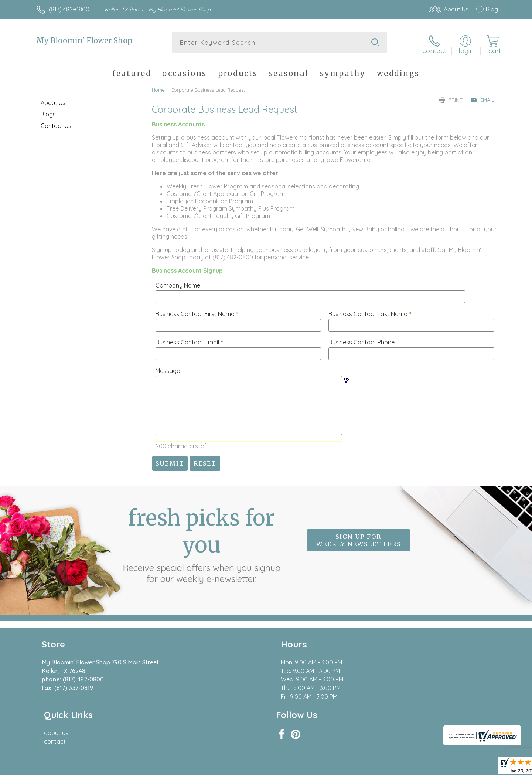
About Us (53, 100)
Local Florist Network (433, 767)
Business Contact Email (189, 339)
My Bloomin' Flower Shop (84, 40)
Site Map (478, 767)
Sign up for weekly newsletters (359, 537)
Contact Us (56, 123)
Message (168, 368)
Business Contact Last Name (370, 311)
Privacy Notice (380, 767)
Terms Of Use (336, 767)
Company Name (178, 282)
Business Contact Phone (362, 339)
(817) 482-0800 (69, 9)
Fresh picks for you (201, 542)
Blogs (48, 111)
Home (158, 87)
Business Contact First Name (197, 311)
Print (451, 97)
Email (482, 97)
